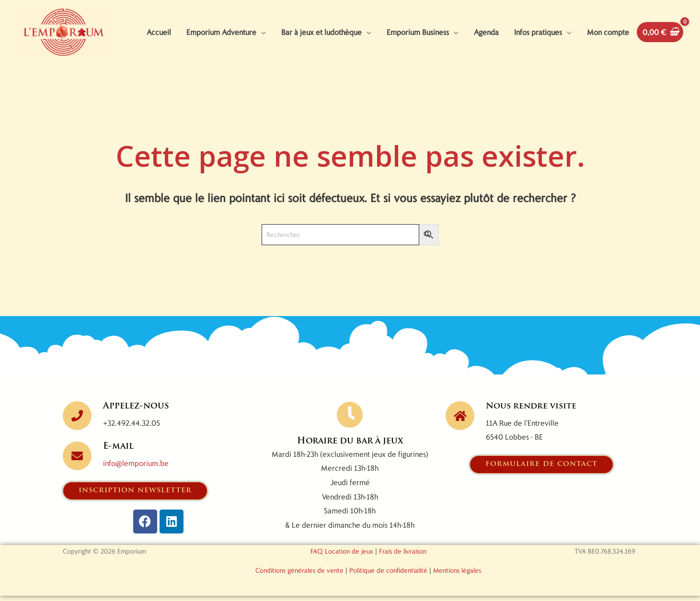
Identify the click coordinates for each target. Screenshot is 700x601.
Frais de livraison (403, 556)
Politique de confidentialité (388, 575)
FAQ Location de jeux (342, 556)
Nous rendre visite (533, 412)
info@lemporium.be (136, 468)
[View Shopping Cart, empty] (660, 35)
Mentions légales (457, 575)
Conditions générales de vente (299, 575)
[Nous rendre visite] (460, 421)
